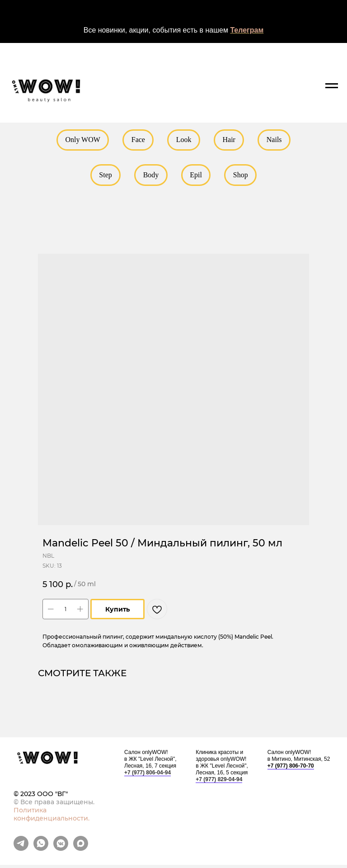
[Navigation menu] (332, 86)
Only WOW (80, 140)
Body (150, 177)
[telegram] (21, 851)
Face (137, 140)
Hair (230, 140)
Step (103, 177)
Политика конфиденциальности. (52, 817)
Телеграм (247, 30)
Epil (197, 177)
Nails (277, 140)
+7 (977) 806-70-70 (291, 769)
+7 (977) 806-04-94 (148, 776)
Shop (242, 177)
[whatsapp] (41, 851)
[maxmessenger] (81, 851)
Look (184, 140)
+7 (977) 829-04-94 (219, 783)
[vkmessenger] (61, 851)
